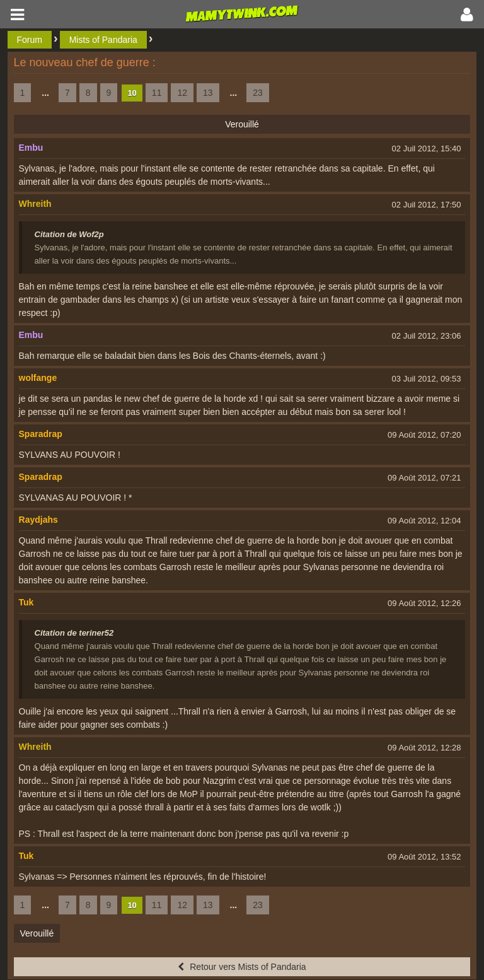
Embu (31, 148)
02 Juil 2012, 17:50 (427, 205)
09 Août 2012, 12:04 (424, 521)
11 (157, 93)
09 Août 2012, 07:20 (424, 435)
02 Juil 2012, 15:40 (427, 149)
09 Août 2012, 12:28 (424, 748)
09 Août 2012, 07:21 (424, 478)
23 (258, 93)
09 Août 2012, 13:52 (424, 857)
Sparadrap (41, 434)
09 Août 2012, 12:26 (424, 603)
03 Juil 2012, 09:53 (427, 379)
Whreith (35, 204)
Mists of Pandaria (103, 40)
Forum (30, 40)
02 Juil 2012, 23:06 (427, 336)
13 (208, 93)
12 (182, 93)
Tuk (26, 602)
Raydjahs (38, 520)
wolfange (38, 378)
